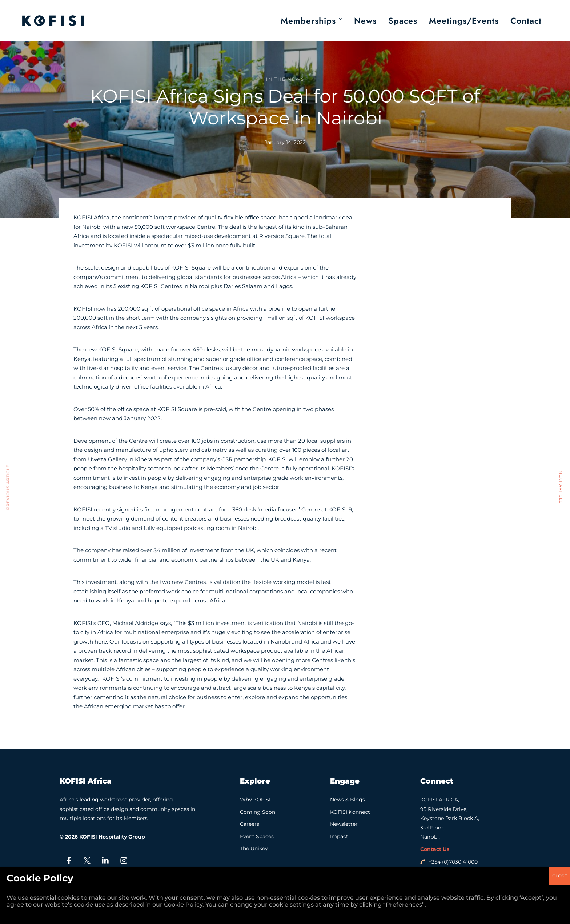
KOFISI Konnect (350, 812)
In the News (285, 79)
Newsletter (344, 824)
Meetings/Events (464, 21)
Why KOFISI (255, 800)
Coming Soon (258, 812)
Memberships (308, 21)
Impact (339, 836)
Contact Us (435, 849)
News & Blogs (348, 800)
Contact (526, 21)
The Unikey (254, 848)
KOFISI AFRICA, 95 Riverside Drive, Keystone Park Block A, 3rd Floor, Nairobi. (450, 818)
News (365, 21)
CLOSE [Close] (560, 497)
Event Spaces (257, 836)
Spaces (403, 21)
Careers (250, 824)
